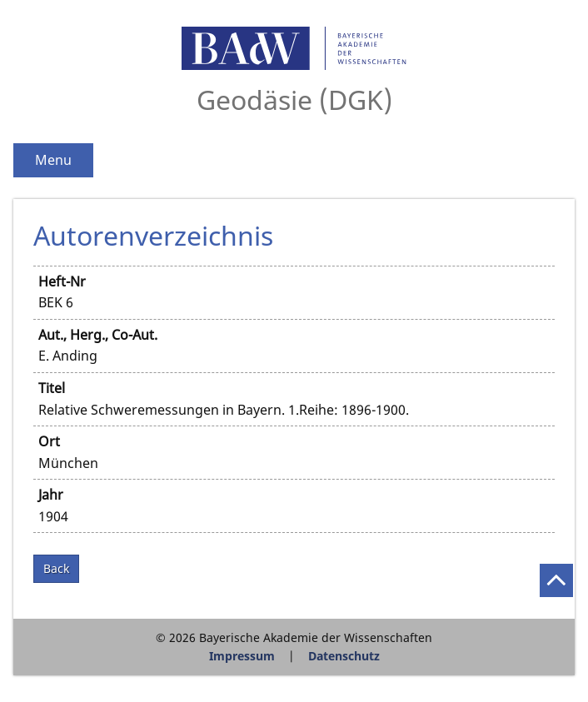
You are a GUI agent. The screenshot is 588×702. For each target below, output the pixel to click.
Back (56, 568)
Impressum (242, 656)
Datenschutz (344, 656)
